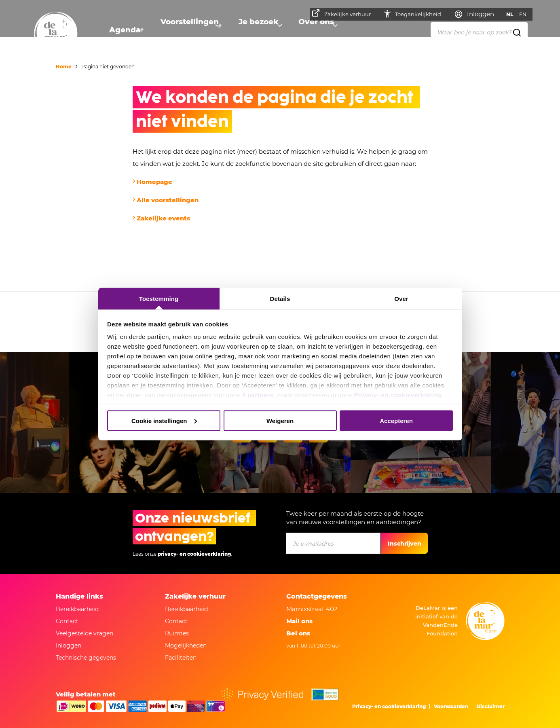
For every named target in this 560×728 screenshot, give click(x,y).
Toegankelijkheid (422, 14)
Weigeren (280, 420)
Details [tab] (280, 299)
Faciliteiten (181, 658)
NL (512, 14)
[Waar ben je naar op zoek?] (479, 32)
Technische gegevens (86, 658)
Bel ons (298, 633)
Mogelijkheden (186, 645)
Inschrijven (405, 544)
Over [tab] (401, 299)
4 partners (258, 395)
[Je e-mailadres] (333, 543)
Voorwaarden (451, 706)
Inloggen (69, 645)
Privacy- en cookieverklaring (398, 395)
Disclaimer (490, 706)
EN (526, 14)
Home (64, 67)
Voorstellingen (185, 31)
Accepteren (396, 420)
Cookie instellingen (164, 420)
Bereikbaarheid (77, 609)
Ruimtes (177, 633)
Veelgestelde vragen (85, 633)
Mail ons (299, 621)
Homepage (154, 182)
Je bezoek (252, 31)
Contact (67, 621)
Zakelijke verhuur (344, 13)
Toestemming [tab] (159, 299)
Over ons (309, 31)
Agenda (123, 31)
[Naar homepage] (56, 34)
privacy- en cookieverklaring (194, 554)
